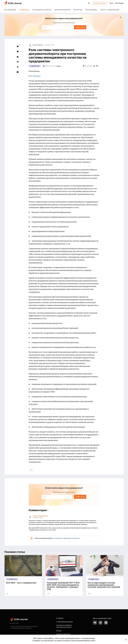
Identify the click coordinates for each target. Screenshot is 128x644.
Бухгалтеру (78, 10)
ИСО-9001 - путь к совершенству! (21, 583)
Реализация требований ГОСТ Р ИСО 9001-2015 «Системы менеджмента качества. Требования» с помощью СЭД (63, 586)
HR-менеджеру (91, 10)
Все (10, 10)
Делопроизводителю (63, 10)
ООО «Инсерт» (35, 76)
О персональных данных (65, 622)
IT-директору (24, 10)
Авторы (59, 631)
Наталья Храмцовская (40, 516)
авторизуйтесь (59, 538)
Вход (111, 3)
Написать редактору (63, 634)
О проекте (60, 618)
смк (31, 470)
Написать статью (100, 3)
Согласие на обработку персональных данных (64, 626)
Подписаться (80, 27)
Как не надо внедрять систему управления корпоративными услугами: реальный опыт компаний (104, 585)
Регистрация (119, 3)
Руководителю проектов (42, 10)
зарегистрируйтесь (73, 538)
